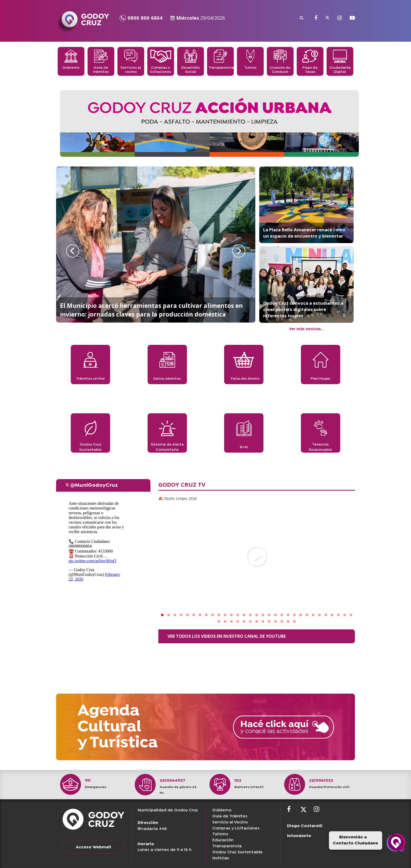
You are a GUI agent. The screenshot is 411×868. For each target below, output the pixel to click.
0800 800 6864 (141, 18)
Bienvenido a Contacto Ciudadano (356, 840)
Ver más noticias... (307, 329)
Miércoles (198, 18)
